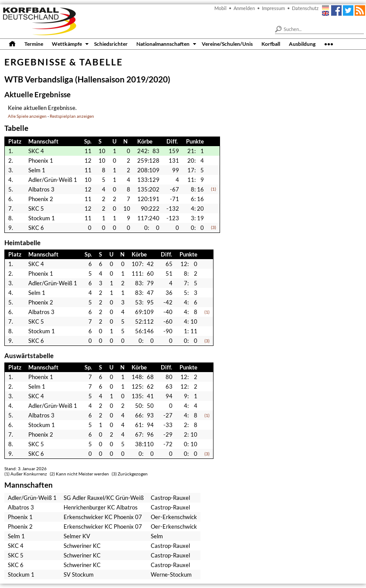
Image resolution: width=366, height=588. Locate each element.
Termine (34, 44)
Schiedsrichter (111, 44)
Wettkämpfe (67, 44)
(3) (213, 227)
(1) (213, 189)
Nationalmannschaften (163, 44)
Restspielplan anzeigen (72, 116)
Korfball (271, 44)
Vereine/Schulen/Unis (227, 44)
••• (329, 44)
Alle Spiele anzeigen (27, 116)
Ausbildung (302, 44)
